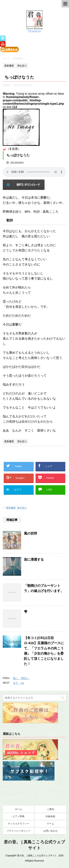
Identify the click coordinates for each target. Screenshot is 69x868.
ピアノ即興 (18, 816)
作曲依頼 (50, 816)
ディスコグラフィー (18, 824)
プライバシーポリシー (19, 831)
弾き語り (22, 508)
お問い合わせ (50, 831)
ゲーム (51, 824)
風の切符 (31, 533)
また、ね (18, 683)
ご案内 (51, 809)
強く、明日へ (21, 678)
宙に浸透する (34, 560)
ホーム (18, 809)
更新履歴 (11, 508)
